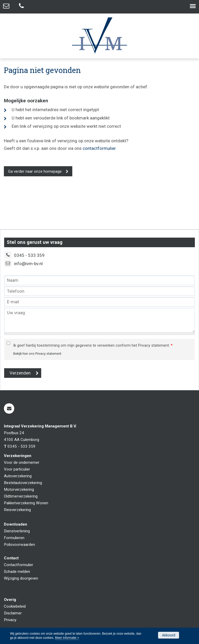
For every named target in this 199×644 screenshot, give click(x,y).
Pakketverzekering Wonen (26, 503)
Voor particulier (17, 469)
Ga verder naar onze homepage (35, 171)
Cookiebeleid (15, 606)
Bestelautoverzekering (23, 483)
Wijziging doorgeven (21, 578)
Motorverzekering (19, 489)
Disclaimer (13, 613)
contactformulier (99, 148)
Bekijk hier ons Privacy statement (37, 354)
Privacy (10, 620)
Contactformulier (19, 565)
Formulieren (14, 538)
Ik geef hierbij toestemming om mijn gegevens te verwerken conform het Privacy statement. (93, 346)
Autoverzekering (18, 476)
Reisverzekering (17, 510)
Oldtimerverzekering (21, 496)
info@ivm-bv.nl (28, 264)
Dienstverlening (17, 531)
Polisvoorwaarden (19, 545)
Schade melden (17, 572)
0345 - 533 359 (29, 255)
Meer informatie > (67, 638)
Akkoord (169, 635)
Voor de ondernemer (22, 462)
